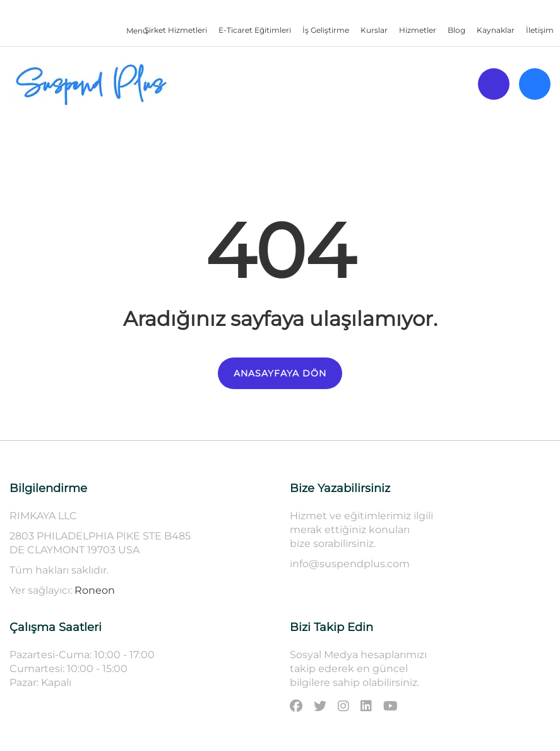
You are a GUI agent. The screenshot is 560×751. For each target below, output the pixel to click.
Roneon (95, 590)
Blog (456, 30)
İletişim (540, 30)
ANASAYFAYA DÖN (280, 373)
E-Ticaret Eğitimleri (255, 30)
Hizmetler (418, 30)
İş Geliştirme (326, 30)
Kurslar (374, 30)
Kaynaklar (496, 30)
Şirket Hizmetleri (176, 30)
